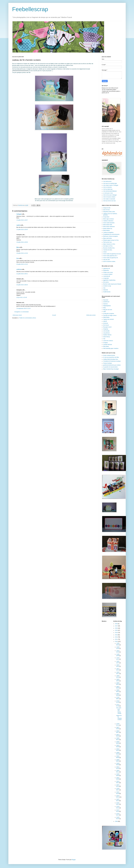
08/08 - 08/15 (118, 691)
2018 (117, 624)
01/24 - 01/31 (118, 807)
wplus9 (105, 321)
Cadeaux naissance (108, 221)
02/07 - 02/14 (118, 800)
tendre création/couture (109, 355)
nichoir (105, 252)
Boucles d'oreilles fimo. (109, 248)
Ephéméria (106, 270)
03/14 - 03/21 (118, 782)
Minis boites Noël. (108, 225)
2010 (117, 642)
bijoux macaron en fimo (109, 244)
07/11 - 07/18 (118, 705)
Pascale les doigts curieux (110, 315)
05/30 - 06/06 (118, 742)
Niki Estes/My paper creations (111, 348)
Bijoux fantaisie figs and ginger (111, 369)
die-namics (106, 282)
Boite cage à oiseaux (109, 219)
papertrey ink (107, 269)
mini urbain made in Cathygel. (111, 185)
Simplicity (106, 329)
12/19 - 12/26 (118, 648)
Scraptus (106, 343)
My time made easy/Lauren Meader (112, 284)
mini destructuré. (108, 181)
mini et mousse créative (109, 197)
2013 (117, 635)
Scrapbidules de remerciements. (111, 234)
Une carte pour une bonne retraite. (119, 711)
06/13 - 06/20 (118, 735)
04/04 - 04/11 (118, 771)
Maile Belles (106, 317)
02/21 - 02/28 (118, 793)
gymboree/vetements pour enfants (112, 365)
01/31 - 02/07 (118, 804)
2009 (117, 821)
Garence (105, 304)
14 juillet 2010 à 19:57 (22, 220)
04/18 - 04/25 (118, 764)
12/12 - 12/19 (118, 651)
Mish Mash (106, 346)
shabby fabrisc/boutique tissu (111, 359)
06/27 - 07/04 (118, 728)
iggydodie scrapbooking (109, 280)
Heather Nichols (107, 335)
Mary (18, 247)
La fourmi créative (108, 274)
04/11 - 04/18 (118, 768)
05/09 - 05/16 (118, 753)
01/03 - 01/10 (118, 818)
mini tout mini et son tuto (109, 201)
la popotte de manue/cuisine (110, 367)
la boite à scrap (107, 286)
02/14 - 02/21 (118, 796)
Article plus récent (17, 315)
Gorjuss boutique (108, 363)
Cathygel (19, 214)
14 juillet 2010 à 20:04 (22, 230)
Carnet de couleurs (108, 341)
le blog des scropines (109, 314)
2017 (117, 626)
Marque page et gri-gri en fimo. (111, 240)
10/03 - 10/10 (118, 676)
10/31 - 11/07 (118, 662)
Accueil (54, 315)
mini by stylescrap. (108, 189)
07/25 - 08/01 (118, 698)
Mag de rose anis (108, 310)
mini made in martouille (109, 199)
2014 (117, 633)
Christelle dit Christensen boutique (112, 361)
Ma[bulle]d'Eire (107, 306)
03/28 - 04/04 (118, 775)
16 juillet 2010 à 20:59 (22, 242)
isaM (104, 312)
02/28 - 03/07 (118, 789)
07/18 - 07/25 (118, 702)
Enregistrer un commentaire (22, 312)
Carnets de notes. (108, 250)
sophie (18, 225)
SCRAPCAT (106, 302)
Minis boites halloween (109, 227)
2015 (117, 630)
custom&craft (107, 276)
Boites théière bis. (108, 229)
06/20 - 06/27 (118, 732)
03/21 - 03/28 (118, 778)
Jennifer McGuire (108, 345)
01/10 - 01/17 (118, 814)
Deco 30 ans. (107, 210)
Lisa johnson (106, 333)
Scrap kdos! (106, 217)
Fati (104, 339)
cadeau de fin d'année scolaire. (119, 718)
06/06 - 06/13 (118, 739)
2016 (117, 628)
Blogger (74, 860)
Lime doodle (106, 331)
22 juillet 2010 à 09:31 (22, 274)
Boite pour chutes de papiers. (111, 236)
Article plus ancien (91, 315)
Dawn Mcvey (107, 337)
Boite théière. (107, 230)
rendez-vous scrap (108, 272)
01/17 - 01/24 (118, 811)
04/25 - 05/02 (118, 760)
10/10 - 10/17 (118, 673)
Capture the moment (108, 319)
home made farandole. (109, 223)
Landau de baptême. (109, 232)
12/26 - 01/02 (118, 644)
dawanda (106, 290)
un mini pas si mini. (108, 193)
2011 (117, 639)
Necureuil (106, 300)
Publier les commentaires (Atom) (28, 318)
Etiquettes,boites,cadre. (109, 212)
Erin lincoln (106, 325)
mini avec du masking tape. (110, 183)
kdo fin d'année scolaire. (109, 261)
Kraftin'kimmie (107, 292)
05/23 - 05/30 (118, 746)
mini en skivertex (108, 187)
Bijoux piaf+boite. (108, 238)
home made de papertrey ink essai (112, 254)
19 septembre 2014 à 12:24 (24, 308)
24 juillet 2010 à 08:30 (22, 285)
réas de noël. (107, 260)
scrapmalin (106, 278)
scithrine (19, 269)
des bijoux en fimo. (108, 246)
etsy (104, 288)
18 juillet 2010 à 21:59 (22, 253)
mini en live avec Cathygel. (110, 195)
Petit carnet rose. (108, 242)
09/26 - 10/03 (118, 680)
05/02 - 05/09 (118, 757)
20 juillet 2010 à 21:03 (22, 264)
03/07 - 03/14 (118, 786)
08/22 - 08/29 (118, 687)
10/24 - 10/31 (118, 666)
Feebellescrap (30, 9)
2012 (117, 637)
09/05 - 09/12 (118, 684)
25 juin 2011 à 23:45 (22, 297)
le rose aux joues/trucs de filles (111, 357)
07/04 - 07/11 (118, 724)
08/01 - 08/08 (118, 694)
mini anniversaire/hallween (110, 191)
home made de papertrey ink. (111, 258)
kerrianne (106, 323)
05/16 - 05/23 (118, 750)
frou (18, 258)
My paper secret (107, 327)
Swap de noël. (107, 208)
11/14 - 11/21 (118, 658)
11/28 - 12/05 (118, 655)
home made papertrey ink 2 (110, 256)
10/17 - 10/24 (118, 669)
